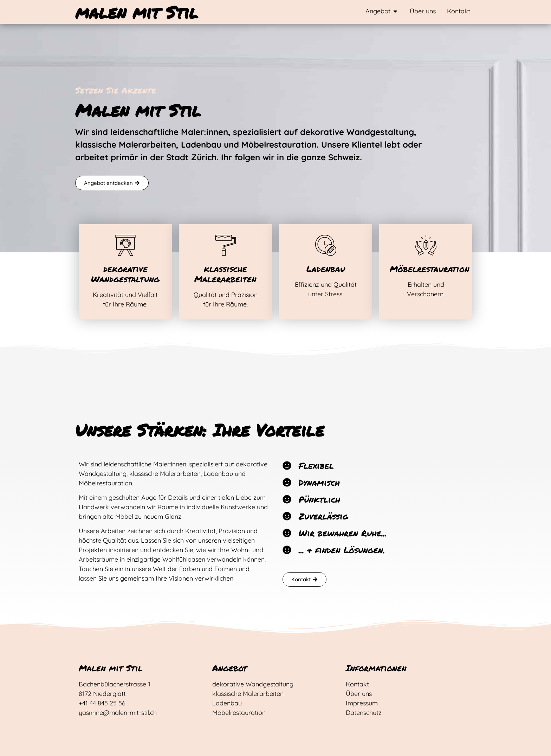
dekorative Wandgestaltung (125, 274)
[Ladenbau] (326, 245)
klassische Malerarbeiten (225, 274)
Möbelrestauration (430, 269)
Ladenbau (326, 269)
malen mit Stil (137, 12)
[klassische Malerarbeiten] (226, 245)
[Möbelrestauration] (426, 245)
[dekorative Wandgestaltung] (125, 245)
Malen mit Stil (111, 668)
